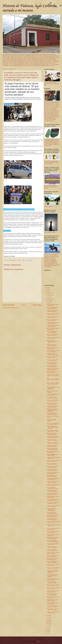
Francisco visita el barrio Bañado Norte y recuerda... (53, 522)
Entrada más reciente (8, 305)
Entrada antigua (37, 305)
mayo (48, 617)
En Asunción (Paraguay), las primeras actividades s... (52, 562)
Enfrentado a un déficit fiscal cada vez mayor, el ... (52, 357)
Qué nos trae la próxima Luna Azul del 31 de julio (52, 320)
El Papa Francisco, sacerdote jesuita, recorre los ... (52, 600)
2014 (47, 627)
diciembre (49, 293)
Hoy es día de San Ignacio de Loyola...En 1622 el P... (52, 308)
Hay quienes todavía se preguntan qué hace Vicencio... (51, 420)
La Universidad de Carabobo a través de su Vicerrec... (53, 407)
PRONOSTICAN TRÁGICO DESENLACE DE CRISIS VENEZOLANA (52, 410)
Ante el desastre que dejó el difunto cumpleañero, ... (52, 363)
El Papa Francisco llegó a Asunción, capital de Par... (52, 550)
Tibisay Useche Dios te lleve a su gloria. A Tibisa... (52, 372)
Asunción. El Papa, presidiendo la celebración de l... (53, 532)
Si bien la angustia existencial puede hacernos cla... (52, 479)
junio (48, 615)
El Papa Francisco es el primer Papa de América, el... (53, 314)
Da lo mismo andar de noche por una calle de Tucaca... (53, 351)
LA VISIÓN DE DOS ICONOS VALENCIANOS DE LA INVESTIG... (52, 572)
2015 (47, 292)
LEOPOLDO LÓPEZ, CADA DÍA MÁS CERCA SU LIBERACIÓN (53, 388)
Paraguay (11, 154)
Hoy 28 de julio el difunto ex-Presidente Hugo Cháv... (52, 366)
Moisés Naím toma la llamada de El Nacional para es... (53, 461)
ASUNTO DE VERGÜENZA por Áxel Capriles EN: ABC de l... (53, 424)
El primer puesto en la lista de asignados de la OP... (52, 323)
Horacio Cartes (12, 241)
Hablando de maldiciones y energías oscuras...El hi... (52, 464)
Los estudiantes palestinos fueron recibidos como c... (52, 491)
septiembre (49, 299)
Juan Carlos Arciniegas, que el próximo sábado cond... (53, 500)
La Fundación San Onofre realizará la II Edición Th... (52, 404)
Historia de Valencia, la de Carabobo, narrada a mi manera (30, 8)
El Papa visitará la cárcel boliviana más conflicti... (52, 582)
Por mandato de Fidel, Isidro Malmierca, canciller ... (52, 467)
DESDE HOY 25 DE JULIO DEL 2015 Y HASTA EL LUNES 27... (53, 376)
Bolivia (15, 131)
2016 (47, 290)
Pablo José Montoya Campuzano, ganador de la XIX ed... (52, 342)
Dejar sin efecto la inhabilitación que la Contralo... (53, 329)
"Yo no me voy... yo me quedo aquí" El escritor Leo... (52, 360)
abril (48, 619)
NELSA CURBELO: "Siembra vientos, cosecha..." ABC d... (53, 431)
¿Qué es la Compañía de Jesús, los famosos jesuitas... (53, 556)
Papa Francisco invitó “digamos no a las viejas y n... (53, 585)
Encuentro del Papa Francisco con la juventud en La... (52, 516)
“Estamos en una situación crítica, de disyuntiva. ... (52, 332)
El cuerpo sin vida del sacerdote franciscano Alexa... (53, 395)
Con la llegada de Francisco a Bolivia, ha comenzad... (52, 606)
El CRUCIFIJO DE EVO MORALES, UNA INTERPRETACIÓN (51, 510)
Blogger (38, 641)
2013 (47, 629)
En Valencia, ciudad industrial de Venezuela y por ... (53, 458)
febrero (48, 623)
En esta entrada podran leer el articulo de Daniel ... (52, 455)
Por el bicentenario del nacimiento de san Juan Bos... (53, 488)
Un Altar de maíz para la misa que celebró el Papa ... (52, 519)
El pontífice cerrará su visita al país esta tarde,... (52, 565)
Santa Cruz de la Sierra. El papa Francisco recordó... (53, 588)
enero (48, 625)
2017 (47, 288)
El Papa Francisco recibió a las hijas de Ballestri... (53, 529)
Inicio (23, 305)
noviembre (49, 295)
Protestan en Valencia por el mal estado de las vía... (53, 348)
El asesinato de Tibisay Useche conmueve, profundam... (53, 369)
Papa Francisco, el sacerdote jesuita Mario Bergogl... (52, 559)
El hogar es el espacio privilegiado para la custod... (53, 354)
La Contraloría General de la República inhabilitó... (52, 482)
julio (48, 303)
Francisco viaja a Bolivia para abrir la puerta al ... (52, 603)
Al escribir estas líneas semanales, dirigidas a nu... (52, 547)
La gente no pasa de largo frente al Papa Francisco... (53, 338)
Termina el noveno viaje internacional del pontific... (52, 513)
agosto (48, 301)
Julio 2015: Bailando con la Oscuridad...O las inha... (52, 476)
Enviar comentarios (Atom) (13, 308)
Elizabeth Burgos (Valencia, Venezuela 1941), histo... (52, 414)
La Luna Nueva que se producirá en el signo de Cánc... (53, 506)
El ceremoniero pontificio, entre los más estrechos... (53, 473)
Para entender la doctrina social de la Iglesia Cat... (53, 452)
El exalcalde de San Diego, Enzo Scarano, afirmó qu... (53, 485)
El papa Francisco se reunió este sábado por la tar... (53, 525)
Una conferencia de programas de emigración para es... (53, 437)
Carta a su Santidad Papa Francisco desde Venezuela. (53, 541)
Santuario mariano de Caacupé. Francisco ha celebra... (53, 538)
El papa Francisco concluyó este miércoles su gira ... (53, 612)
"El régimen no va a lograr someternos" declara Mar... (52, 443)
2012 (47, 631)
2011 (47, 633)
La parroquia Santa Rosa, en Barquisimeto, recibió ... (52, 446)
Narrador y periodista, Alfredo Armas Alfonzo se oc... (52, 335)
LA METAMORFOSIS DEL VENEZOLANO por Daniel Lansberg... (52, 427)
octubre (48, 297)
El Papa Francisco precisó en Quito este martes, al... (52, 609)
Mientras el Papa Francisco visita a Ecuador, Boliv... (52, 594)
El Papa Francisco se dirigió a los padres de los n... (52, 544)
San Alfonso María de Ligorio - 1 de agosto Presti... (53, 305)
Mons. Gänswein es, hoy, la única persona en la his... (52, 398)
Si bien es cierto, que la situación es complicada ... (52, 440)
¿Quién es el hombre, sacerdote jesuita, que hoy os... (53, 553)
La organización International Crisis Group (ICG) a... (52, 311)
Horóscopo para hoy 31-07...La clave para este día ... (53, 317)
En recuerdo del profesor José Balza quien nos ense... (52, 494)
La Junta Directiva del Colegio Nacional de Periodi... (52, 326)
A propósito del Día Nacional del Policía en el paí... (53, 497)
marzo (48, 621)
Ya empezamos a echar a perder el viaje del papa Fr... (53, 579)
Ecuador (21, 155)
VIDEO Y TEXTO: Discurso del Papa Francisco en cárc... (53, 568)
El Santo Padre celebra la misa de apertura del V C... (53, 591)
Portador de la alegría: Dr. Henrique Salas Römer (52, 434)
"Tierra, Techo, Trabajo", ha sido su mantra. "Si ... (53, 597)
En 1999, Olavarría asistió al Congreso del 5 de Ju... (52, 470)
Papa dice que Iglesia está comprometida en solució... (52, 449)
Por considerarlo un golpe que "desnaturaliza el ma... (52, 503)
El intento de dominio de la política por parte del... (52, 345)
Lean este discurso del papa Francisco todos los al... (52, 401)
